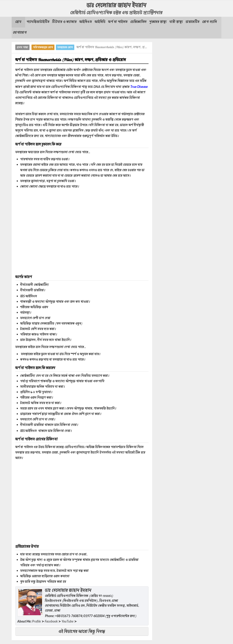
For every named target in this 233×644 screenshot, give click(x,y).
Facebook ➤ (53, 621)
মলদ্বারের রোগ (65, 48)
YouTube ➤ (69, 621)
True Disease (139, 87)
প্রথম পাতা (22, 48)
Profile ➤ (38, 621)
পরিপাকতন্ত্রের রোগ (43, 48)
